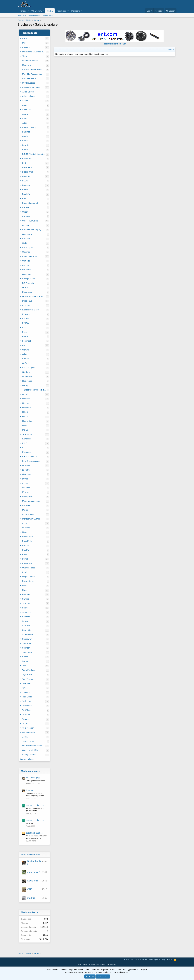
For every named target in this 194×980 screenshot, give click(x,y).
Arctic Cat (27, 110)
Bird (24, 163)
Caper (25, 212)
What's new (37, 11)
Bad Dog (26, 132)
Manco (25, 483)
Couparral (27, 270)
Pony (25, 554)
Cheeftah (26, 239)
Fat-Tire (26, 319)
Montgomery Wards (31, 519)
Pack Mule (27, 541)
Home (170, 959)
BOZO (25, 181)
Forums (23, 11)
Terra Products (29, 670)
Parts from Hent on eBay (114, 44)
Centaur (26, 225)
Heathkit (26, 399)
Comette (26, 261)
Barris (25, 141)
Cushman (27, 274)
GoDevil (26, 363)
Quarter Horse (29, 568)
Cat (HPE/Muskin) (30, 221)
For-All (25, 336)
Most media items (31, 855)
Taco (24, 666)
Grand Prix (27, 376)
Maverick (26, 488)
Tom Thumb (28, 679)
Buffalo (25, 190)
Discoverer (27, 292)
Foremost (26, 341)
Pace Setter (27, 537)
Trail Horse (27, 701)
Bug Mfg (26, 194)
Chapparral (27, 234)
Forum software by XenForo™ (97, 964)
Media (50, 11)
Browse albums (27, 759)
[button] (28, 11)
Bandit (25, 136)
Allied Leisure (28, 92)
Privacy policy (154, 959)
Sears (25, 608)
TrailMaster (27, 706)
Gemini (25, 350)
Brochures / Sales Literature (35, 390)
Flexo (25, 332)
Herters (26, 403)
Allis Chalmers (29, 96)
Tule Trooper (28, 728)
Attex (25, 123)
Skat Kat (26, 626)
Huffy (25, 425)
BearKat (26, 145)
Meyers (26, 492)
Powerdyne (27, 563)
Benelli (25, 150)
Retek (25, 572)
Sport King (27, 652)
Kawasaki (27, 439)
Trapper (26, 719)
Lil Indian (26, 465)
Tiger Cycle (27, 674)
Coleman (26, 252)
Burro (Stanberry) (30, 203)
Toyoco (25, 688)
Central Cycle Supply (32, 230)
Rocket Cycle (28, 581)
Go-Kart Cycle (29, 368)
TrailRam (26, 715)
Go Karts (26, 372)
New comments (34, 15)
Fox (24, 345)
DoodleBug (27, 301)
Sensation (27, 612)
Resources (61, 11)
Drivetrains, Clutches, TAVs (34, 52)
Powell (25, 559)
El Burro (26, 305)
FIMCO (25, 323)
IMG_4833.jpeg (33, 778)
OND (30, 889)
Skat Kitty (26, 630)
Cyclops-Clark (28, 279)
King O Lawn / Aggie (31, 461)
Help (164, 959)
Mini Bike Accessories (32, 74)
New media (22, 15)
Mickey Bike (28, 497)
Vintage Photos (29, 755)
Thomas (26, 692)
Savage (26, 599)
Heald (25, 394)
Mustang (26, 528)
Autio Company (29, 127)
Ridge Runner (28, 577)
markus (31, 898)
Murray (25, 523)
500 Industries (29, 83)
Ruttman (26, 594)
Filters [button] (170, 49)
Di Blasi (26, 287)
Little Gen (27, 474)
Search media (48, 15)
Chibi (25, 243)
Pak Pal (26, 550)
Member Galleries (30, 61)
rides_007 (30, 790)
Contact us (129, 959)
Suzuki (25, 661)
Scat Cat (26, 603)
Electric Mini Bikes (30, 310)
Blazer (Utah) (28, 172)
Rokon (25, 586)
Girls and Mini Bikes (31, 750)
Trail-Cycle (27, 697)
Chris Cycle (27, 247)
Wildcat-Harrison (30, 732)
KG (24, 448)
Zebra (25, 737)
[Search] (171, 11)
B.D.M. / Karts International (34, 154)
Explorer (26, 314)
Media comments (30, 771)
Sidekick (26, 617)
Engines (26, 47)
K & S (25, 443)
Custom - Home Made (32, 69)
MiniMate (26, 505)
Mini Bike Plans (29, 78)
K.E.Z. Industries (30, 457)
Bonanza (26, 176)
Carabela (26, 216)
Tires (24, 56)
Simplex (26, 621)
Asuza (25, 114)
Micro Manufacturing (31, 501)
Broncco (26, 185)
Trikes (25, 723)
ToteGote (26, 683)
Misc (24, 43)
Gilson (25, 354)
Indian (25, 430)
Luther (25, 479)
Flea (24, 327)
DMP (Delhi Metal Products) (34, 296)
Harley (25, 385)
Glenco (25, 359)
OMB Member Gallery (32, 746)
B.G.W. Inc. (27, 158)
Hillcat (25, 412)
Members (76, 11)
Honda (25, 416)
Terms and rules (141, 959)
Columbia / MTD (30, 256)
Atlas (24, 118)
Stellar (25, 657)
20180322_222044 (34, 833)
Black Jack (27, 167)
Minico (25, 510)
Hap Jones (27, 381)
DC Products (28, 283)
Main (24, 38)
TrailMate (26, 710)
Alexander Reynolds (31, 87)
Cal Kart (26, 207)
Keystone (26, 452)
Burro (25, 198)
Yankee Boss (28, 741)
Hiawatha (26, 408)
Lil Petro (26, 470)
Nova (25, 532)
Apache (26, 105)
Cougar (26, 265)
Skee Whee (27, 634)
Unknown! (27, 65)
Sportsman (27, 643)
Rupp (25, 590)
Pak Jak (26, 545)
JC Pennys (27, 434)
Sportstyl (26, 648)
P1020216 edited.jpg (35, 805)
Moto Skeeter (28, 514)
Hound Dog (27, 421)
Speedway (27, 639)
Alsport (25, 101)
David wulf (33, 881)
